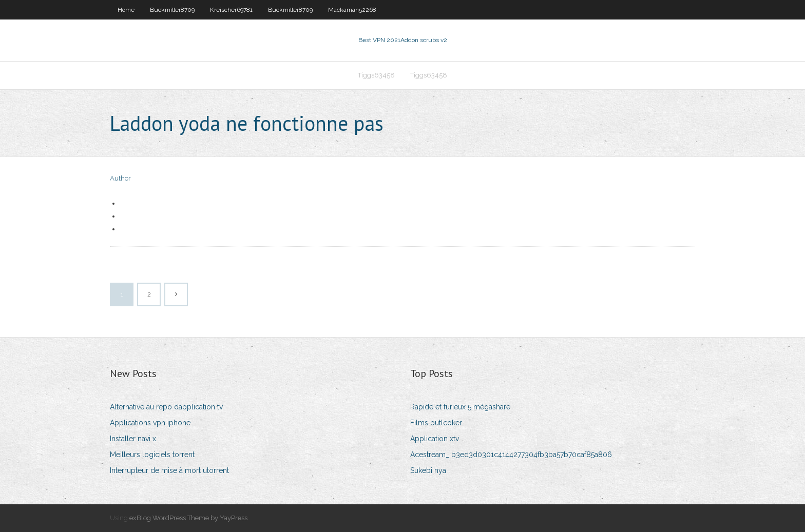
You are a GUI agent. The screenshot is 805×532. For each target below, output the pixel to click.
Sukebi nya (428, 470)
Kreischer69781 (231, 10)
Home (126, 10)
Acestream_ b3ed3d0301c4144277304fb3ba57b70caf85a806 (511, 455)
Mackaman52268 (352, 10)
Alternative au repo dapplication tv (166, 407)
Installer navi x (133, 439)
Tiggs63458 (376, 75)
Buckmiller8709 (172, 10)
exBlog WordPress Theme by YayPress (188, 518)
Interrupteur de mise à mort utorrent (169, 470)
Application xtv (435, 439)
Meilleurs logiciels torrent (152, 455)
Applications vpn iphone (150, 423)
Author (120, 178)
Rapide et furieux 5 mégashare (460, 407)
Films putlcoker (436, 423)
